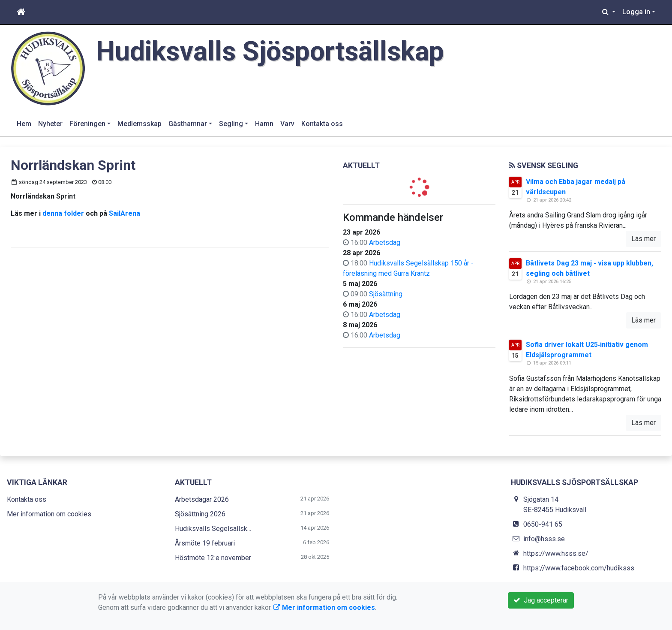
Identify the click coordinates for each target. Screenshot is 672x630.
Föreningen (87, 124)
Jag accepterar (541, 600)
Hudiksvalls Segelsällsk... (213, 529)
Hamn (264, 124)
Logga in (636, 12)
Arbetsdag (385, 243)
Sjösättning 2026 (200, 514)
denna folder (63, 213)
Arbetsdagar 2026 (202, 499)
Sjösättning (386, 294)
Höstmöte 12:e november (213, 558)
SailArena (124, 213)
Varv (287, 124)
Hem (24, 124)
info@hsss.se (544, 539)
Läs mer (643, 239)
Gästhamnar (188, 124)
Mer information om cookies (49, 514)
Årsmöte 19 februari (205, 543)
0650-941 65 (543, 524)
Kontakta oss (322, 124)
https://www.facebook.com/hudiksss (579, 568)
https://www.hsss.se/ (556, 553)
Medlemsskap (139, 124)
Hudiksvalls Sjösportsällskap (270, 51)
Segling (231, 124)
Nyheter (50, 124)
